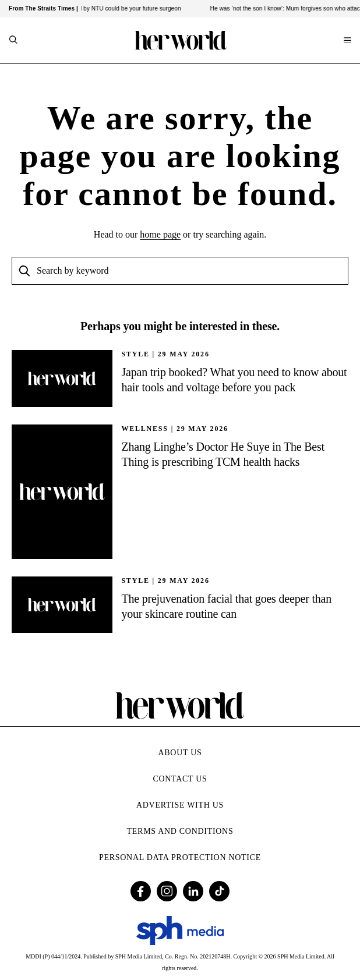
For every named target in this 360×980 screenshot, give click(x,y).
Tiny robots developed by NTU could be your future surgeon (105, 8)
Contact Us (180, 779)
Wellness (144, 429)
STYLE (135, 354)
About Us (180, 753)
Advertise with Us (180, 805)
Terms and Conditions (180, 831)
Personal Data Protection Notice (180, 857)
